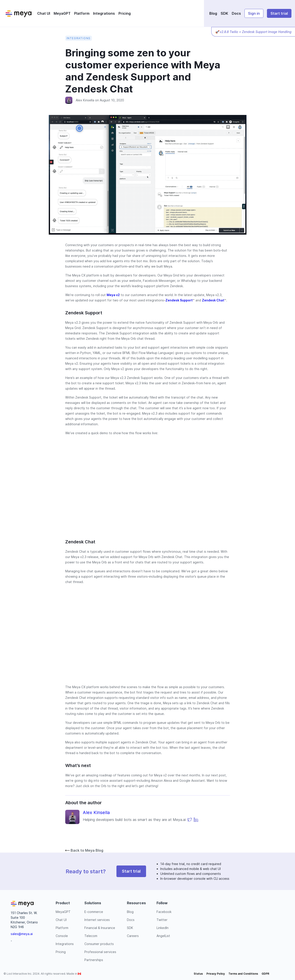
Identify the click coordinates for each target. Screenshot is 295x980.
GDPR (265, 974)
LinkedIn (163, 928)
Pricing (125, 13)
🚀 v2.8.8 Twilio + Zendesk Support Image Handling (253, 32)
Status (198, 974)
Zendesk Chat (213, 300)
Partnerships (94, 960)
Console (62, 936)
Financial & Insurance (100, 928)
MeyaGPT (62, 13)
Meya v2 (113, 295)
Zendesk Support (179, 300)
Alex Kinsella (85, 100)
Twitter (162, 920)
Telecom (91, 936)
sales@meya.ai (22, 934)
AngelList (163, 936)
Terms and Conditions (243, 974)
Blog (213, 13)
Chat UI (44, 13)
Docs (236, 13)
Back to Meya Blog (84, 850)
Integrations (104, 13)
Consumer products (99, 944)
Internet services (97, 920)
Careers (133, 936)
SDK (224, 13)
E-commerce (94, 912)
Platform (82, 13)
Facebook (164, 912)
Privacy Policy (216, 974)
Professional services (100, 952)
